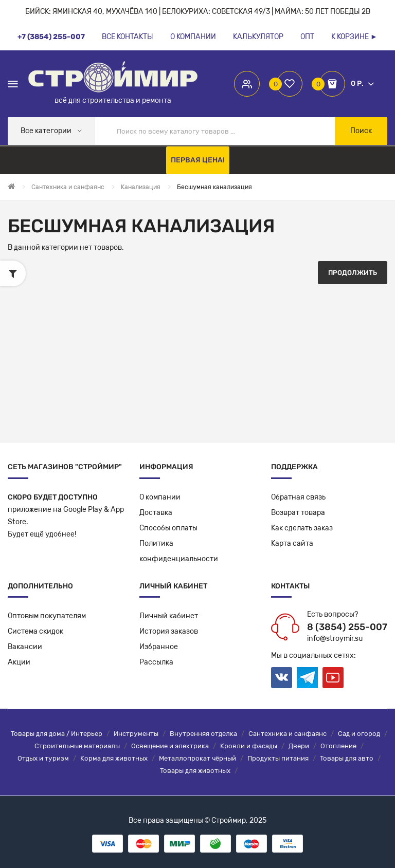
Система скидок (35, 631)
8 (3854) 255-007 (347, 627)
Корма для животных (114, 758)
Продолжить (353, 273)
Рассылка (156, 662)
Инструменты (136, 734)
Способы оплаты (168, 528)
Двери (299, 746)
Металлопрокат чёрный (197, 758)
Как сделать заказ (302, 528)
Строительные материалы (77, 746)
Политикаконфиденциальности (179, 551)
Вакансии (25, 647)
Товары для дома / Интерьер (57, 734)
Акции (19, 662)
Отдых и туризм (43, 758)
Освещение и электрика (170, 746)
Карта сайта (292, 543)
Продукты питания (278, 758)
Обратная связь (298, 497)
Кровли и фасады (249, 746)
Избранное (159, 647)
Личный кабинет (169, 616)
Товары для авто (347, 758)
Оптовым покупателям (47, 616)
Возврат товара (298, 513)
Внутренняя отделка (203, 734)
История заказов (169, 631)
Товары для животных (195, 771)
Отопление (338, 746)
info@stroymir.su (335, 639)
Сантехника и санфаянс (288, 734)
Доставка (156, 513)
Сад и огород (359, 734)
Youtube (333, 678)
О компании (160, 497)
